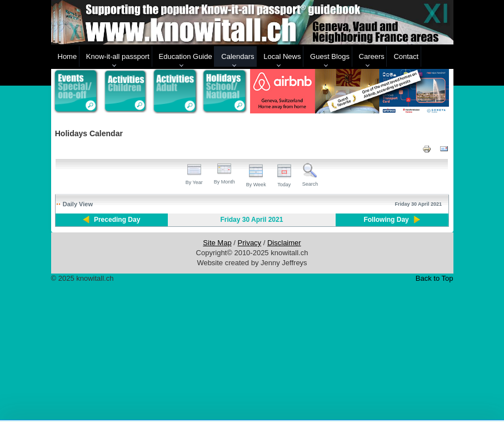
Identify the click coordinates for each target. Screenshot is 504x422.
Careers (372, 56)
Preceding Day (117, 220)
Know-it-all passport (118, 56)
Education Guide (186, 56)
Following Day (386, 220)
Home (68, 56)
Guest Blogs (330, 56)
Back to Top (435, 278)
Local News (282, 56)
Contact (406, 56)
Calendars (238, 56)
